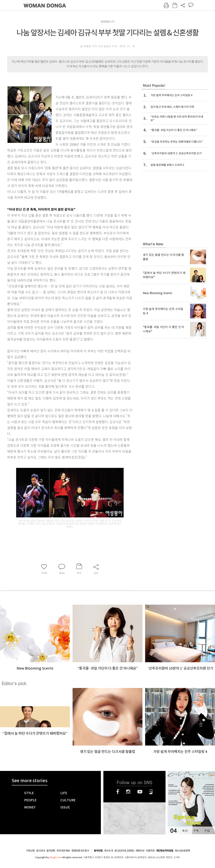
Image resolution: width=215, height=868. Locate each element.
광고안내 (40, 851)
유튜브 (140, 792)
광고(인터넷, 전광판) (124, 851)
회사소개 (109, 851)
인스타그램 (128, 792)
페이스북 (118, 792)
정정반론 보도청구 (80, 851)
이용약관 (150, 851)
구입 (207, 831)
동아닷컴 (98, 851)
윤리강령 (51, 851)
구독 (196, 831)
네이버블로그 (151, 792)
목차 (185, 831)
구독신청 (30, 851)
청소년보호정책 (182, 851)
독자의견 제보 (63, 851)
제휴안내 (140, 851)
